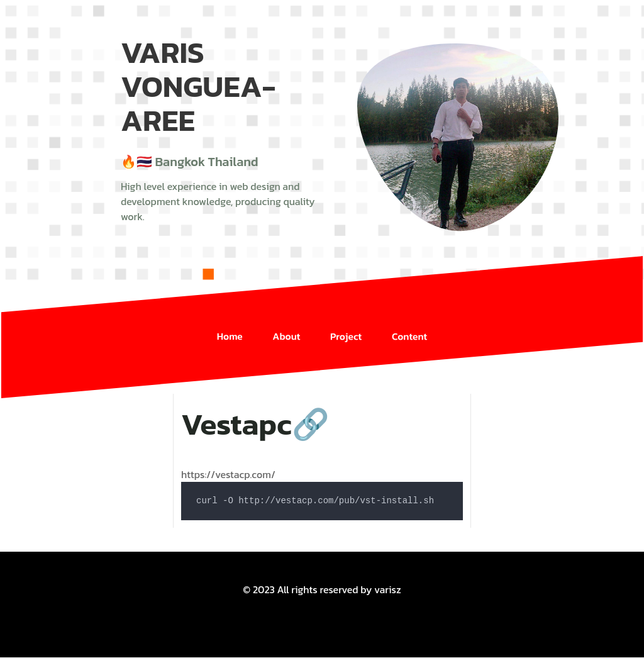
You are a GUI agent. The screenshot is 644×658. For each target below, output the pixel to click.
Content (411, 327)
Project (346, 327)
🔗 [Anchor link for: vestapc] (311, 425)
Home (229, 327)
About (286, 327)
